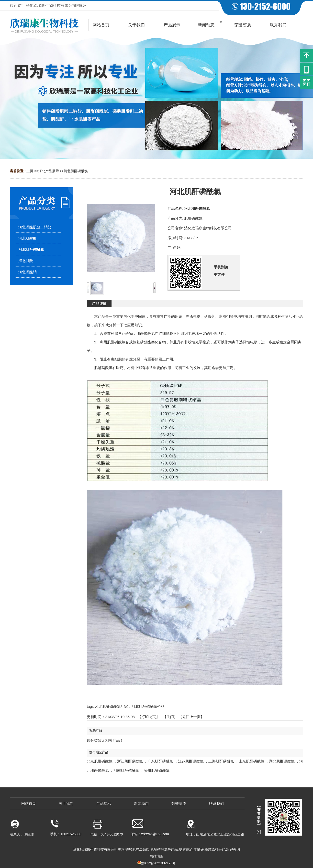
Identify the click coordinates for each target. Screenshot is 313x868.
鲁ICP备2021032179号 (158, 863)
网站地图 (156, 856)
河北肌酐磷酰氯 (76, 171)
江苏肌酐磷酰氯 (191, 761)
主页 (30, 171)
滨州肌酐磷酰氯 (157, 770)
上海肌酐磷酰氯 (221, 761)
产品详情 (99, 303)
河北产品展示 (49, 171)
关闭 (170, 717)
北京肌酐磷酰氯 (100, 761)
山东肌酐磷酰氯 (252, 761)
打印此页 (149, 717)
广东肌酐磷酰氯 (160, 761)
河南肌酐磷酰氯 (126, 770)
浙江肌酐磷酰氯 (130, 761)
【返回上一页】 (191, 717)
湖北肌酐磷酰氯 (282, 761)
